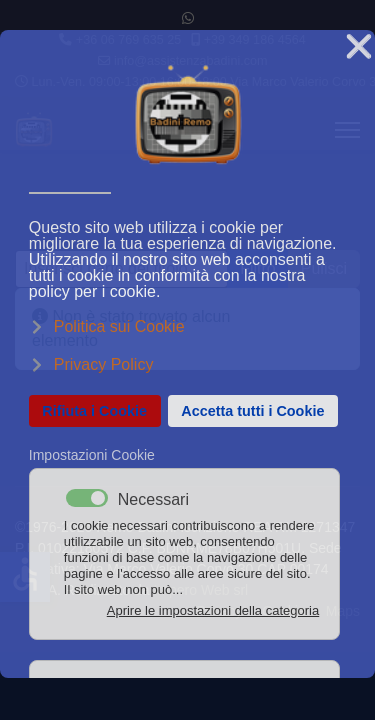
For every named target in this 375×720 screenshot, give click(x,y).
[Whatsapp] (188, 18)
